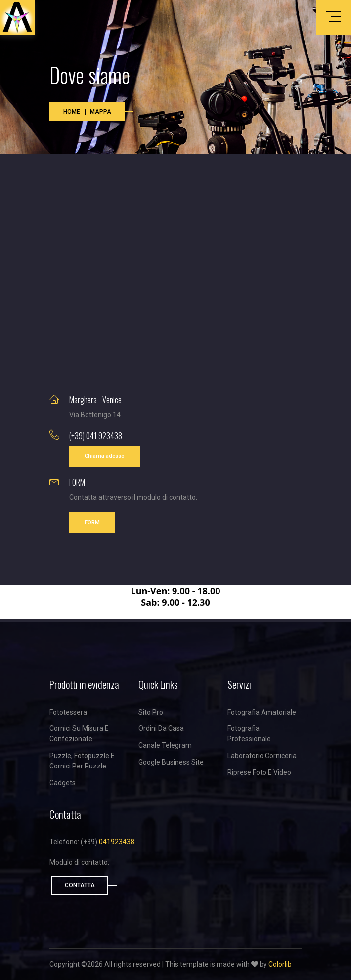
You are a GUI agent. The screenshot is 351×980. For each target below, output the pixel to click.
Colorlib (280, 964)
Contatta (80, 885)
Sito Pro (151, 712)
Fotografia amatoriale (262, 712)
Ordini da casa (161, 728)
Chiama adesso (105, 456)
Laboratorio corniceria (262, 756)
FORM (92, 523)
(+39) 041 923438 (96, 436)
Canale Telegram (165, 745)
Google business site (171, 762)
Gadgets (63, 783)
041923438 (117, 842)
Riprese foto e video (259, 772)
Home (72, 112)
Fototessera (68, 712)
